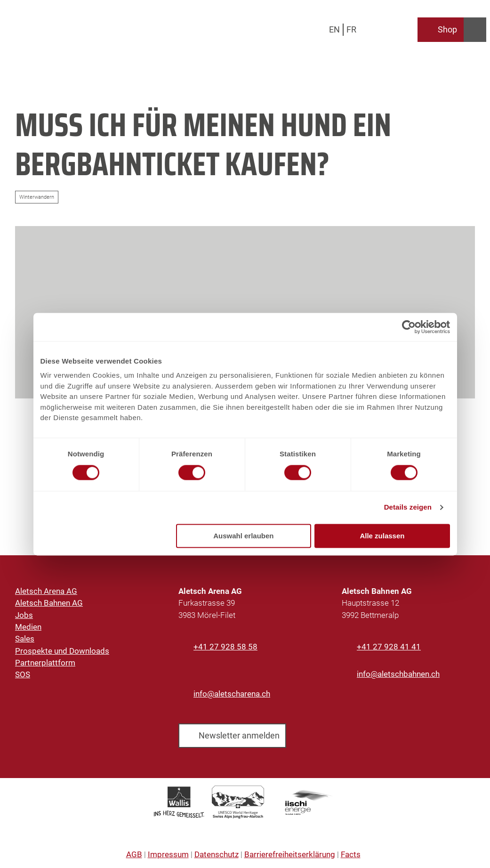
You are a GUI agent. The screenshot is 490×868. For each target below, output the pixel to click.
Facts (351, 854)
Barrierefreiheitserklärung (290, 854)
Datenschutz (217, 854)
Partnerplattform (45, 663)
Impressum (168, 854)
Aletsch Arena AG (46, 591)
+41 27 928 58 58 (225, 647)
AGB (134, 854)
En (334, 29)
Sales (25, 639)
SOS (23, 674)
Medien (28, 627)
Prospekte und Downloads (62, 650)
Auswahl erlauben (243, 536)
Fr (351, 29)
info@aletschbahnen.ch (398, 674)
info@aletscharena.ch (232, 694)
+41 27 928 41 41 (389, 647)
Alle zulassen (382, 536)
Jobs (24, 615)
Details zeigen (408, 507)
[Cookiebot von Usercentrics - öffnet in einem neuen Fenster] (409, 327)
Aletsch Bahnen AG (49, 603)
